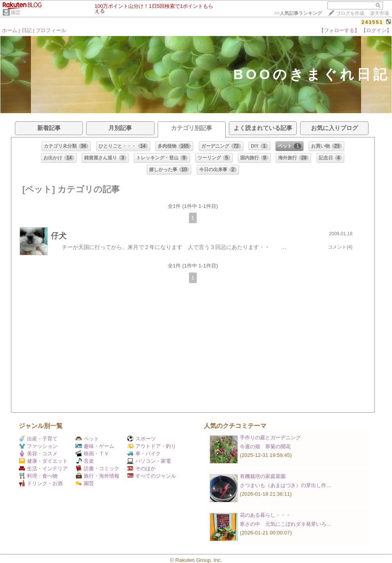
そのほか (141, 468)
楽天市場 (379, 13)
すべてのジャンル (152, 476)
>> (298, 13)
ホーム (10, 30)
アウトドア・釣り (152, 446)
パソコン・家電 (149, 461)
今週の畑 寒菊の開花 (265, 447)
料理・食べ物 (38, 476)
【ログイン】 (376, 30)
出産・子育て (38, 439)
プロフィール (51, 30)
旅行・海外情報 (97, 476)
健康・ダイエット (43, 461)
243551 (372, 22)
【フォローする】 (339, 30)
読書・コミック (97, 468)
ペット (87, 439)
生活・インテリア (43, 468)
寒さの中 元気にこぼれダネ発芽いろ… (286, 524)
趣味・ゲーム (95, 446)
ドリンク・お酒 (41, 483)
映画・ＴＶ (92, 454)
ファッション (38, 446)
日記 (27, 30)
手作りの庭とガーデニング (270, 438)
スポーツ (141, 439)
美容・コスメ (38, 454)
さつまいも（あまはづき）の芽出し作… (286, 485)
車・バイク (144, 454)
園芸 (16, 13)
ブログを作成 (350, 13)
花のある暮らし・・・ (265, 515)
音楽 (85, 461)
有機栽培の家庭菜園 (263, 476)
